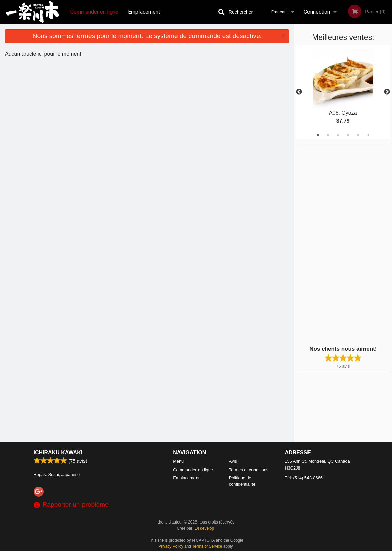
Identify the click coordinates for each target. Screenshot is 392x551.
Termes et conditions (249, 470)
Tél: (304, 478)
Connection (317, 12)
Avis (233, 461)
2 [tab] (328, 135)
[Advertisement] (338, 243)
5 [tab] (358, 135)
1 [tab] (318, 135)
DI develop (204, 528)
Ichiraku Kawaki (58, 453)
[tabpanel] (343, 92)
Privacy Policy (171, 546)
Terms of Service (207, 546)
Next (387, 92)
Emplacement (144, 12)
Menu (178, 461)
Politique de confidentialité (242, 481)
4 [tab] (348, 135)
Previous (299, 92)
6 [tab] (368, 135)
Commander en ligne (94, 12)
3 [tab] (338, 135)
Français (279, 12)
